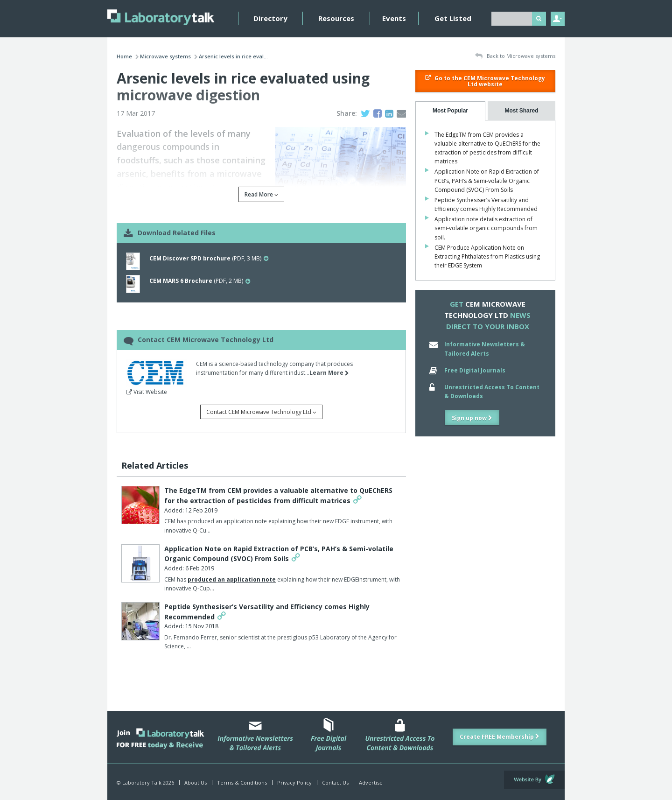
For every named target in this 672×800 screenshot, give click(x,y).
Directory (270, 18)
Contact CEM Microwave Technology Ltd (261, 412)
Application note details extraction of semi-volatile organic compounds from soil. (486, 228)
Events (394, 18)
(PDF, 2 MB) (200, 281)
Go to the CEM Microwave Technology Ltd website (485, 81)
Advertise (371, 782)
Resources (336, 18)
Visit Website (147, 392)
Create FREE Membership (500, 737)
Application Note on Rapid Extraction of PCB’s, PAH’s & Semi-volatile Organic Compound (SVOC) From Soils (487, 180)
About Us (196, 782)
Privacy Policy (294, 782)
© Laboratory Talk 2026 (145, 782)
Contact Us (335, 782)
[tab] (450, 111)
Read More (261, 194)
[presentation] (450, 111)
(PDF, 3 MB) (209, 258)
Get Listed (453, 18)
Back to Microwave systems (515, 56)
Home (124, 56)
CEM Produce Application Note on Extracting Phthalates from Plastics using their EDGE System (487, 256)
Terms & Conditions (242, 782)
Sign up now (472, 418)
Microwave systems (165, 56)
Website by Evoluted (534, 780)
